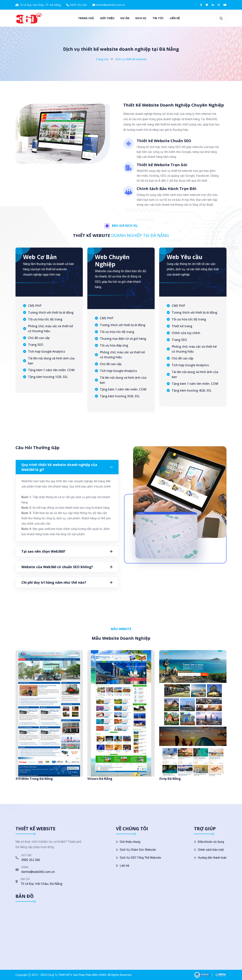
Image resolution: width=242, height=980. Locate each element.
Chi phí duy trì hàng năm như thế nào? (54, 582)
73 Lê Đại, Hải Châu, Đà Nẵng (41, 884)
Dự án (125, 18)
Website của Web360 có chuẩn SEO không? (57, 567)
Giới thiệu (107, 18)
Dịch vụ (141, 18)
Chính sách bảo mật (211, 850)
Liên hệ (175, 18)
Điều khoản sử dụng (211, 842)
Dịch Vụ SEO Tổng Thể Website (140, 858)
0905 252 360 (78, 5)
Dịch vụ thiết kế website (131, 59)
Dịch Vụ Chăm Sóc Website (138, 850)
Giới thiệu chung (130, 842)
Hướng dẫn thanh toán (212, 858)
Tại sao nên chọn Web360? (43, 551)
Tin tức (158, 18)
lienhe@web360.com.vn (111, 5)
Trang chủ (86, 18)
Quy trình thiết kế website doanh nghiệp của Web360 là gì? (59, 467)
